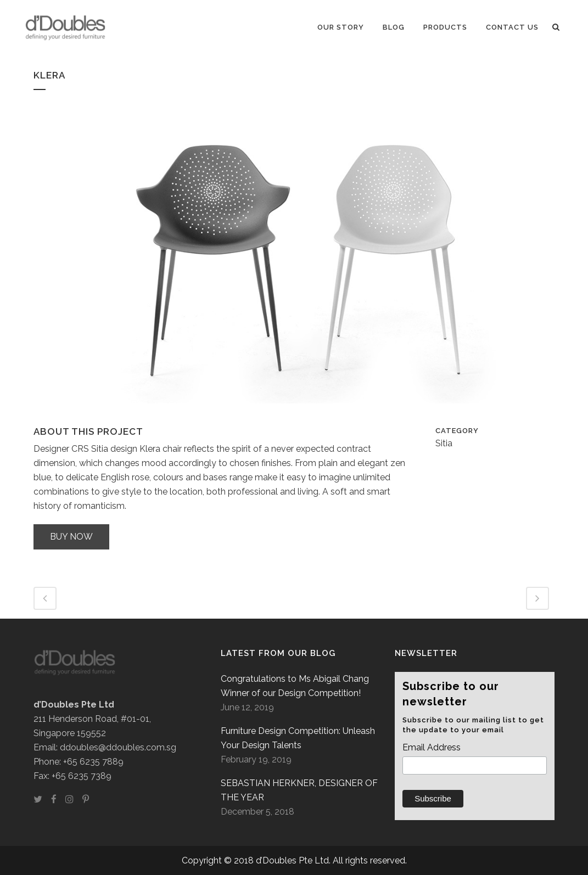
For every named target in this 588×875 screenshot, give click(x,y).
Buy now (71, 537)
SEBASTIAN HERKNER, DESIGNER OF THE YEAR (299, 790)
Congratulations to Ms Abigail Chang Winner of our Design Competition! (295, 686)
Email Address (432, 747)
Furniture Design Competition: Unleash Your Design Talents (298, 738)
